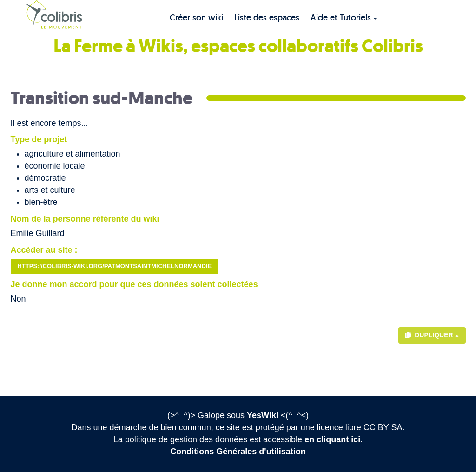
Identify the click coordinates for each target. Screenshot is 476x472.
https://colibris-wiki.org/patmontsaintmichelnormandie (115, 266)
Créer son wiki (196, 17)
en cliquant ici (332, 439)
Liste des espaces (267, 17)
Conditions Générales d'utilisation (238, 452)
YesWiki (263, 415)
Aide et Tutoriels (344, 17)
